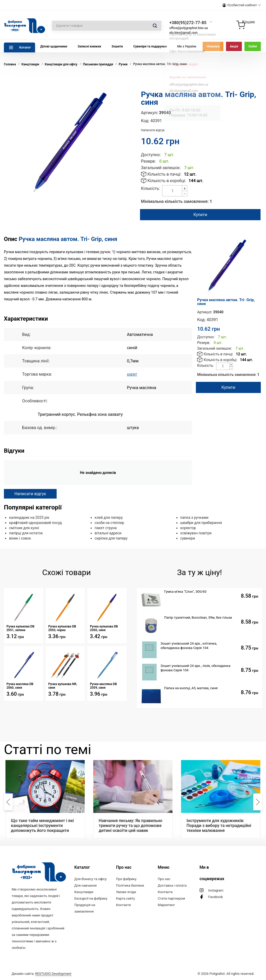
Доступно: (151, 155)
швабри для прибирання (201, 522)
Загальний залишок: (161, 168)
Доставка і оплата (172, 885)
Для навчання (85, 885)
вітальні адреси (108, 533)
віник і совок (20, 538)
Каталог (25, 47)
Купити (200, 215)
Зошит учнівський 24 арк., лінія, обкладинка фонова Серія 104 (195, 668)
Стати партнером (171, 898)
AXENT (133, 374)
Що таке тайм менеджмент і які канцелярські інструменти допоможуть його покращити (42, 825)
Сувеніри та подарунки (150, 46)
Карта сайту (126, 898)
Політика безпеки (130, 885)
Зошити (117, 46)
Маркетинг (166, 905)
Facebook (215, 897)
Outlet (253, 46)
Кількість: (151, 188)
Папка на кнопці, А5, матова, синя (191, 688)
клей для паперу (109, 517)
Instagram (216, 890)
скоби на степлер (109, 522)
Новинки (213, 46)
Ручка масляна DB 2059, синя (103, 686)
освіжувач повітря (196, 533)
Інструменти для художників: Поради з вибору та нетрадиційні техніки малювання (219, 825)
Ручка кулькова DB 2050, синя (104, 628)
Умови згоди (126, 892)
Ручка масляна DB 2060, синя (20, 686)
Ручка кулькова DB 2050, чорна (62, 628)
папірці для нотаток (26, 533)
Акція (234, 46)
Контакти (124, 905)
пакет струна (106, 528)
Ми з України (187, 46)
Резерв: (148, 161)
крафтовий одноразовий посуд (35, 522)
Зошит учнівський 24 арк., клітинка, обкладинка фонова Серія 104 (189, 645)
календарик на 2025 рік (29, 517)
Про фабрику (126, 879)
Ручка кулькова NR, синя (63, 686)
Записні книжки (89, 46)
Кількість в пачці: (164, 174)
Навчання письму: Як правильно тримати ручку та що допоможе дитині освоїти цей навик (131, 825)
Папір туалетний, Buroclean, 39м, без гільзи (198, 617)
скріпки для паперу (111, 538)
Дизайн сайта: (42, 973)
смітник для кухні (24, 528)
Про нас (164, 879)
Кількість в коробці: (167, 181)
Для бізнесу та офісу (91, 879)
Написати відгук (153, 130)
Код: (145, 121)
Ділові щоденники (54, 46)
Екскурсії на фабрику (91, 898)
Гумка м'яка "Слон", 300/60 (185, 591)
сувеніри (188, 538)
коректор (188, 528)
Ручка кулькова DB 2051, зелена (20, 628)
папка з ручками (194, 517)
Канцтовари (84, 892)
